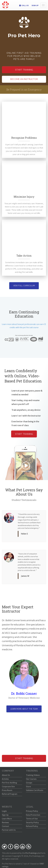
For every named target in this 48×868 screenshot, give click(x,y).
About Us (6, 775)
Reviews (5, 823)
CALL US (24, 5)
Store (28, 787)
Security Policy (32, 823)
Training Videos (33, 775)
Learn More (7, 819)
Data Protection (33, 815)
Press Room (7, 790)
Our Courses (31, 779)
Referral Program (10, 794)
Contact (6, 826)
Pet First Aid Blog (9, 783)
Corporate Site (8, 787)
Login (4, 811)
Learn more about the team (24, 709)
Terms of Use (32, 819)
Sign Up (5, 815)
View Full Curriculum (24, 286)
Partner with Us (9, 830)
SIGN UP (35, 5)
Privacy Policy (32, 811)
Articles (5, 779)
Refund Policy (32, 826)
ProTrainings (31, 853)
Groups (29, 783)
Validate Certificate (35, 790)
